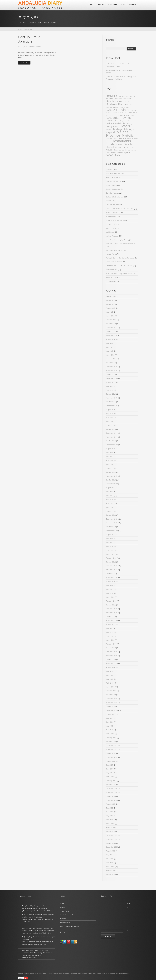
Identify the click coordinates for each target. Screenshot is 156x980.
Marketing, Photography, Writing (117, 240)
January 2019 (111, 304)
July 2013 (109, 492)
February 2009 (111, 691)
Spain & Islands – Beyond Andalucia (119, 274)
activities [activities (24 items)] (112, 96)
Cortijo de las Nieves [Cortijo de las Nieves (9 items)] (120, 113)
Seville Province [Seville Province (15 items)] (114, 147)
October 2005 (111, 843)
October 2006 (111, 796)
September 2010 (112, 621)
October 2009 (111, 660)
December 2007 (112, 746)
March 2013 (110, 507)
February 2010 (111, 644)
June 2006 (110, 812)
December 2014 (112, 433)
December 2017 (112, 328)
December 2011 (112, 566)
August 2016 (110, 382)
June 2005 (110, 859)
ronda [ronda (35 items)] (111, 144)
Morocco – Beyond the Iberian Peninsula (121, 244)
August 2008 (110, 714)
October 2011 (111, 574)
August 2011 (110, 582)
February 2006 (111, 828)
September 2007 (112, 757)
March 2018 (110, 316)
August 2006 (110, 804)
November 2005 (112, 839)
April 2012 (110, 550)
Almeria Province (112, 177)
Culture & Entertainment (115, 197)
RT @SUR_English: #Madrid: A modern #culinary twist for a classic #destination (38, 916)
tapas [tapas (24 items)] (110, 155)
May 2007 (110, 773)
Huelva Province (112, 224)
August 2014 (110, 449)
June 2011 (110, 589)
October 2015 (111, 402)
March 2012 (110, 554)
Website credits (22, 976)
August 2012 (110, 535)
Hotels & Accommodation (115, 220)
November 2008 (112, 703)
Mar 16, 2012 (23, 47)
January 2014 (111, 472)
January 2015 (111, 429)
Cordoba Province (112, 193)
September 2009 (112, 664)
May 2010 (110, 632)
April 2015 (110, 418)
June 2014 (110, 457)
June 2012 (110, 542)
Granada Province (112, 205)
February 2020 (111, 296)
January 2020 (111, 300)
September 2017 (112, 335)
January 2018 (111, 324)
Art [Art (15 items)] (131, 105)
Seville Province (112, 270)
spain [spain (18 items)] (127, 152)
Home (20, 29)
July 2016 (109, 386)
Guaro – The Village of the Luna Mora (120, 209)
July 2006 (109, 808)
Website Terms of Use (67, 915)
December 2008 (112, 699)
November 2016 (112, 371)
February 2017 (111, 359)
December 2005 (112, 835)
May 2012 (110, 546)
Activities (109, 170)
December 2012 (112, 519)
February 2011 (111, 601)
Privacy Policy (64, 911)
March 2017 (110, 355)
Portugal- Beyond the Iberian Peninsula (120, 258)
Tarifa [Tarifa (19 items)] (118, 155)
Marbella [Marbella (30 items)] (128, 136)
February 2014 (111, 468)
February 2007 (111, 781)
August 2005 (110, 851)
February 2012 (111, 558)
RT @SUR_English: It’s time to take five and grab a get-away (38, 938)
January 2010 (111, 648)
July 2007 (109, 765)
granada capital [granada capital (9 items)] (129, 115)
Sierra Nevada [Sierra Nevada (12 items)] (117, 153)
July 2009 (109, 671)
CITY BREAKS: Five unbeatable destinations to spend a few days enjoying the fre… (37, 943)
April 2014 (110, 460)
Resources (63, 919)
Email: (129, 908)
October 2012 (111, 527)
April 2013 (110, 503)
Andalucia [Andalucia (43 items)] (114, 101)
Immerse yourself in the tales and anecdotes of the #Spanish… (37, 921)
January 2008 (111, 742)
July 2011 (109, 585)
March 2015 (110, 421)
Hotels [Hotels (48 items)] (125, 126)
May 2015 (110, 414)
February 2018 (111, 320)
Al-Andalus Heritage (113, 174)
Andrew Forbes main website (69, 926)
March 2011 (110, 597)
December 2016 (112, 367)
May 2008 (110, 726)
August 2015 (110, 410)
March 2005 (110, 867)
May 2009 (110, 679)
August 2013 (110, 488)
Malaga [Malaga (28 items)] (118, 129)
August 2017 (110, 339)
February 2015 (111, 425)
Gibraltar (109, 201)
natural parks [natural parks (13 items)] (112, 139)
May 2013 (110, 500)
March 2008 (110, 734)
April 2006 (110, 820)
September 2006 (112, 800)
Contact (62, 907)
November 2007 (112, 749)
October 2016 (111, 375)
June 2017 (110, 347)
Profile (62, 903)
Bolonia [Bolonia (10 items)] (116, 107)
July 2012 (109, 539)
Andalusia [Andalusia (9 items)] (127, 102)
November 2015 (112, 398)
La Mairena (110, 232)
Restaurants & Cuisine (114, 262)
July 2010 (109, 628)
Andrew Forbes (35, 47)
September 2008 (112, 710)
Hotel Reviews (111, 217)
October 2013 (111, 480)
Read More (24, 63)
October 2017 (111, 332)
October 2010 (111, 617)
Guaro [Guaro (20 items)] (110, 121)
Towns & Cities (111, 278)
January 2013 (111, 515)
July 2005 (109, 855)
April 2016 (110, 390)
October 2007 (111, 753)
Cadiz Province (111, 185)
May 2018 (110, 312)
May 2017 (110, 351)
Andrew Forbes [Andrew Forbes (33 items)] (117, 104)
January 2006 (111, 831)
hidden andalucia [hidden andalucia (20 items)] (116, 123)
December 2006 (112, 789)
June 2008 (110, 722)
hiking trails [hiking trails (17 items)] (112, 127)
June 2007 (110, 769)
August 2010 (110, 624)
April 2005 (110, 863)
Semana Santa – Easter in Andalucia (119, 266)
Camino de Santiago (113, 189)
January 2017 (111, 363)
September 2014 (112, 445)
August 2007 (110, 761)
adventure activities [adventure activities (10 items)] (125, 96)
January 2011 (111, 605)
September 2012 (112, 531)
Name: (129, 903)
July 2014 (109, 453)
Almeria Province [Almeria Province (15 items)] (123, 99)
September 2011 (112, 578)
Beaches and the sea (114, 181)
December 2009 (112, 652)
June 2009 (110, 675)
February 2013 (111, 511)
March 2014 (110, 464)
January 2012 (111, 562)
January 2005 (111, 874)
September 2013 (112, 484)
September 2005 (112, 847)
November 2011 (112, 570)
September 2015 (112, 406)
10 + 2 (129, 931)
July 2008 (109, 718)
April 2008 (110, 730)
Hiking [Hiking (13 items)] (129, 124)
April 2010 (110, 636)
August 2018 (110, 308)
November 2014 (112, 437)
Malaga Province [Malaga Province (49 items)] (117, 134)
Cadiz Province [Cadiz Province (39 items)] (118, 110)
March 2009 (110, 687)
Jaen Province (111, 228)
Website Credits (65, 922)
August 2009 (110, 667)
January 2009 (111, 695)
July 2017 (109, 343)
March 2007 (110, 777)
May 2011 (110, 593)
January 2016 (111, 394)
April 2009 (110, 683)
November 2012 (112, 523)
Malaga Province (112, 236)
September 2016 (112, 378)
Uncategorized (111, 281)
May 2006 (110, 816)
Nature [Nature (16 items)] (123, 138)
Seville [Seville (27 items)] (128, 144)
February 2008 (111, 738)
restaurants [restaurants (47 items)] (122, 141)
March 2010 (110, 640)
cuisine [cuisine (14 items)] (113, 115)
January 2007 (111, 785)
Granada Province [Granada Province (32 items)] (119, 118)
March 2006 (110, 824)
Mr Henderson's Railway (115, 250)
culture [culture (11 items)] (120, 115)
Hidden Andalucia (112, 213)
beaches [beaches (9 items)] (109, 107)
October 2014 (111, 441)
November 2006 (112, 792)
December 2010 (112, 609)
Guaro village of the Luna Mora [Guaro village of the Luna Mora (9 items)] (125, 121)
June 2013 (110, 496)
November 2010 (112, 613)
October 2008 (111, 707)
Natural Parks (111, 254)
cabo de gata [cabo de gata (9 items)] (124, 107)
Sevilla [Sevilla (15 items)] (119, 145)
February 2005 (111, 871)
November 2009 (112, 656)
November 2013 (112, 476)
